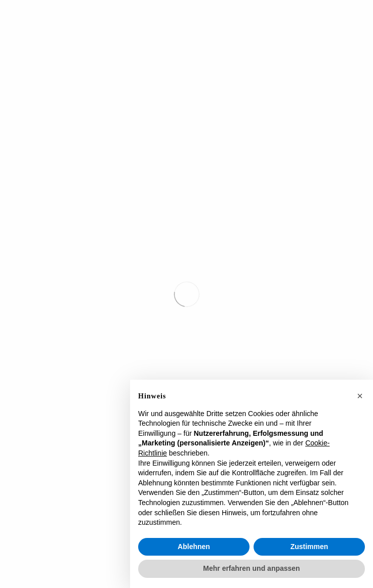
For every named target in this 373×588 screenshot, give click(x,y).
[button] (360, 396)
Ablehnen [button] (194, 547)
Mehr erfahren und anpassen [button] (251, 568)
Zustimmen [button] (309, 547)
